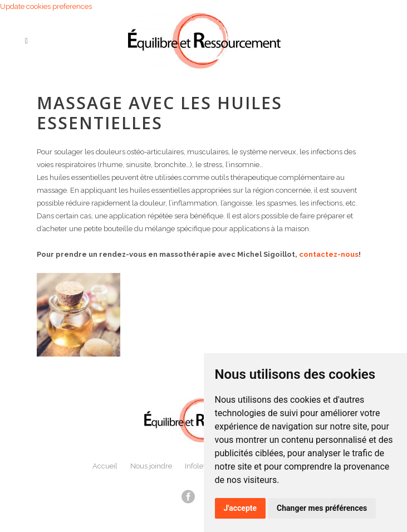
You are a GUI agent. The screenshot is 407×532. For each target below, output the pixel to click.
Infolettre (200, 466)
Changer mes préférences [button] (322, 508)
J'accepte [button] (241, 508)
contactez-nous (329, 254)
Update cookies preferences (46, 6)
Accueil (105, 466)
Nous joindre (151, 466)
